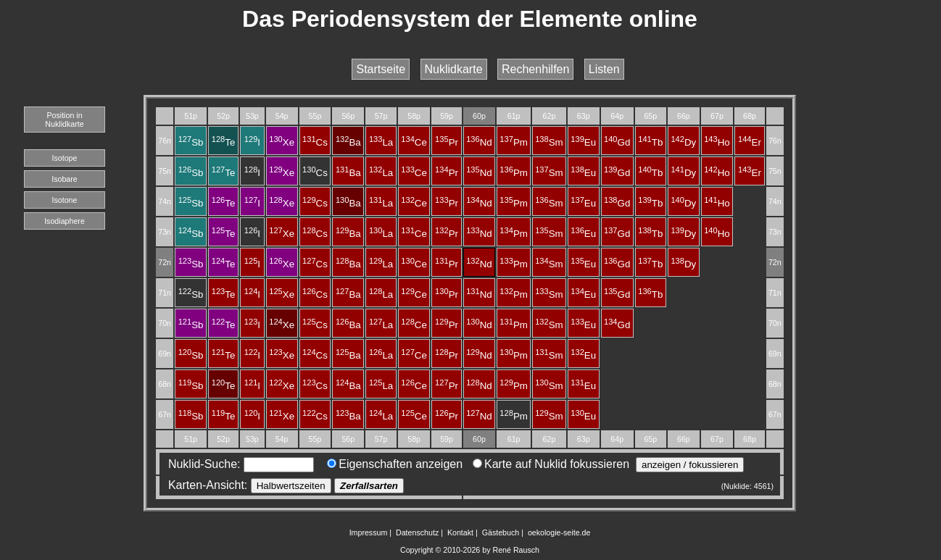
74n (165, 201)
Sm (549, 142)
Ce (414, 142)
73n (165, 232)
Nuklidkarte (454, 69)
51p (191, 116)
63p (584, 116)
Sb (191, 142)
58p (414, 116)
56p (348, 116)
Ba (348, 142)
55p (315, 116)
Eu (583, 142)
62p (550, 116)
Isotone (65, 200)
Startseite (381, 69)
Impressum (369, 532)
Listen (604, 69)
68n (165, 384)
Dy (683, 142)
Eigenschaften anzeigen (395, 464)
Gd (617, 142)
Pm (514, 142)
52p (223, 116)
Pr (447, 142)
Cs (315, 142)
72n (165, 262)
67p (717, 116)
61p (514, 116)
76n (165, 141)
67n (165, 414)
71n (165, 293)
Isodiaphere (65, 221)
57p (381, 116)
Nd (479, 142)
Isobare (65, 179)
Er (750, 142)
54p (282, 116)
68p (750, 116)
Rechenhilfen (535, 69)
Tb (650, 142)
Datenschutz (417, 532)
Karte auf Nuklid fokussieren (551, 464)
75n (165, 171)
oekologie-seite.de (559, 532)
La (381, 142)
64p (617, 116)
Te (224, 142)
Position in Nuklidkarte (64, 120)
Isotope (65, 158)
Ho (717, 142)
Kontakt (460, 532)
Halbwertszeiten (291, 486)
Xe (282, 142)
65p (650, 116)
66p (684, 116)
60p (479, 116)
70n (165, 323)
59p (447, 116)
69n (165, 354)
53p (252, 116)
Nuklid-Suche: (238, 464)
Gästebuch (501, 532)
